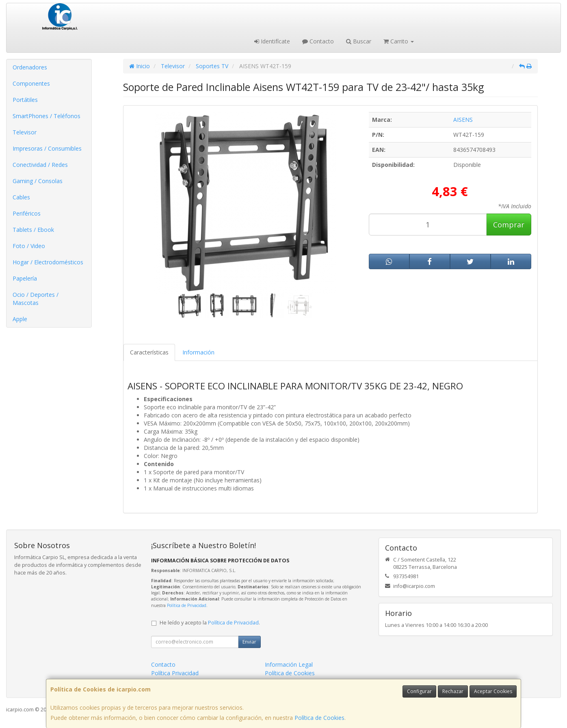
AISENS (463, 120)
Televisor (25, 132)
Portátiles (25, 100)
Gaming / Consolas (38, 181)
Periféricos (27, 213)
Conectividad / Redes (40, 165)
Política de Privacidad (187, 605)
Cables (21, 197)
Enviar (249, 642)
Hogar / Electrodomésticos (48, 262)
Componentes (31, 83)
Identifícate (272, 41)
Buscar (359, 41)
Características (149, 352)
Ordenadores (30, 67)
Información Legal (289, 664)
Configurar (419, 691)
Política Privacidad (175, 673)
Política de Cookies (319, 718)
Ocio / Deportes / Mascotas (36, 299)
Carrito (399, 41)
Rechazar (453, 691)
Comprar (509, 225)
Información (198, 352)
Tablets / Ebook (33, 230)
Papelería (25, 278)
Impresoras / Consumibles (47, 148)
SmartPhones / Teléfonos (47, 116)
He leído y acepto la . (210, 623)
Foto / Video (29, 246)
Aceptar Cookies (493, 691)
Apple (20, 319)
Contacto (318, 41)
